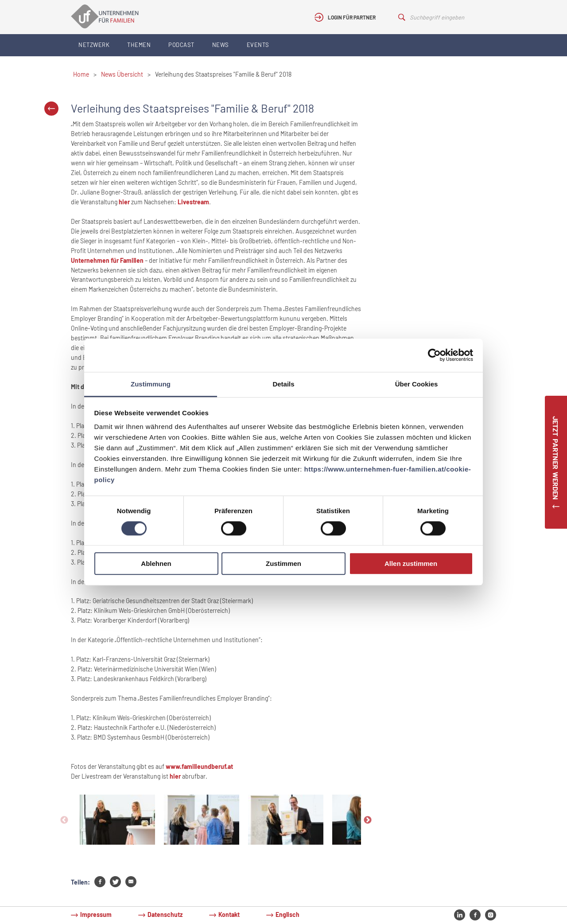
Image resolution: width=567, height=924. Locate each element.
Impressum (96, 914)
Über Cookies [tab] (417, 384)
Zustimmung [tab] (151, 384)
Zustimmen (283, 564)
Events (258, 45)
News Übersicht (122, 74)
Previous (64, 820)
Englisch (287, 914)
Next (368, 820)
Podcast (181, 45)
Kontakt (229, 914)
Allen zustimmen (411, 564)
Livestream (193, 202)
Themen (139, 45)
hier (124, 202)
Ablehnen (156, 564)
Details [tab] (283, 384)
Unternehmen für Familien (107, 260)
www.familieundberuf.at (199, 766)
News (221, 45)
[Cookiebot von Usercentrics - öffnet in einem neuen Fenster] (434, 355)
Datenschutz (165, 914)
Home (81, 74)
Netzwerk (94, 45)
